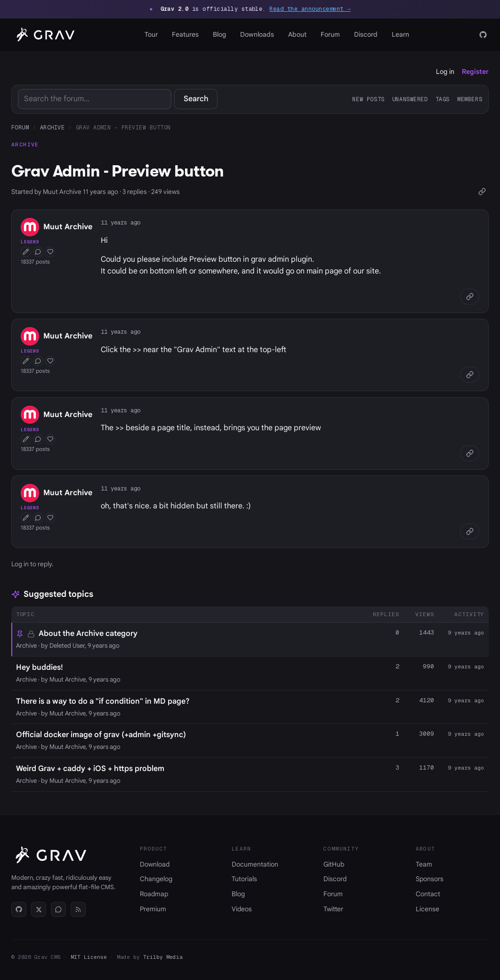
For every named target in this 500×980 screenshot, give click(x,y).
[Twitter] (39, 909)
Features (185, 34)
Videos (242, 909)
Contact (428, 894)
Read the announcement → (310, 9)
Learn (400, 34)
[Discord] (58, 909)
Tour (151, 34)
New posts (368, 99)
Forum (330, 34)
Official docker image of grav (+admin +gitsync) (101, 735)
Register (475, 72)
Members (470, 99)
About (297, 34)
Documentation (255, 864)
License (427, 909)
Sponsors (430, 879)
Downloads (257, 34)
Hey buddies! (40, 667)
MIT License (89, 957)
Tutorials (244, 879)
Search (196, 99)
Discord (366, 34)
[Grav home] (44, 35)
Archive (52, 127)
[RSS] (78, 909)
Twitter (333, 909)
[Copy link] (482, 192)
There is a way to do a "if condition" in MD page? (103, 701)
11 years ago (121, 222)
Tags (443, 99)
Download (155, 864)
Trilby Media (163, 957)
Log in (445, 72)
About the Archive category (88, 634)
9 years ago (466, 633)
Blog (219, 34)
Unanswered (410, 99)
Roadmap (154, 894)
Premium (153, 909)
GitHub (334, 864)
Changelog (156, 879)
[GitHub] (483, 35)
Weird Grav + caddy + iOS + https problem (90, 769)
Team (424, 864)
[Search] (95, 99)
